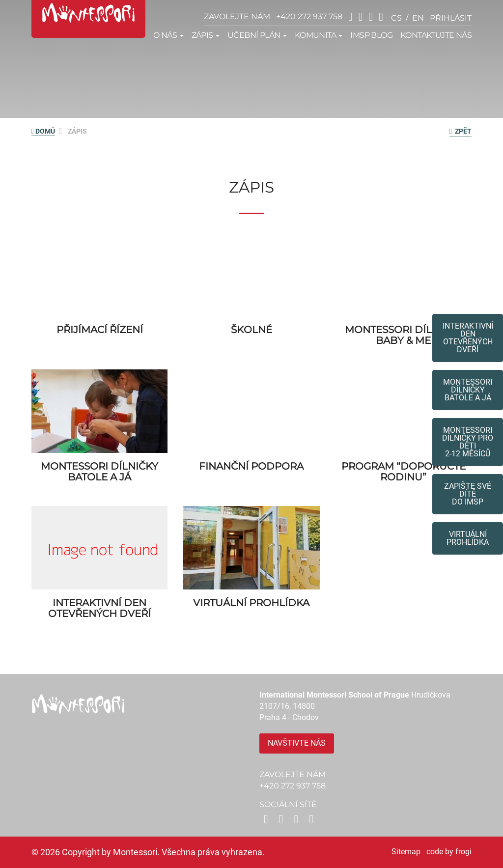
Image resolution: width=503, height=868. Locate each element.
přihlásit (451, 18)
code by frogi (449, 852)
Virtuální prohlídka (468, 538)
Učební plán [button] (257, 35)
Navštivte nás (297, 743)
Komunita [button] (319, 35)
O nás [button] (168, 35)
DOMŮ (43, 131)
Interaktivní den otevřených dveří (468, 338)
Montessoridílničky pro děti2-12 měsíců (468, 442)
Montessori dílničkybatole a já (468, 390)
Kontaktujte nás (436, 35)
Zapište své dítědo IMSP (468, 494)
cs (396, 18)
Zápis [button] (206, 35)
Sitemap (406, 852)
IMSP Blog (371, 35)
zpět (461, 131)
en (418, 18)
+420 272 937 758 (309, 16)
